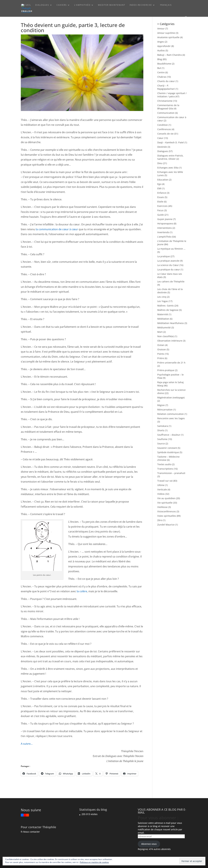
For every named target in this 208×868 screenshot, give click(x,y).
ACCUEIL (26, 5)
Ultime (161, 485)
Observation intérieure (170, 341)
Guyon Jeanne (165, 219)
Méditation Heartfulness (171, 323)
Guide (161, 215)
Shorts (161, 430)
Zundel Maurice (166, 525)
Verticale (162, 489)
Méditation (163, 319)
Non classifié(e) (166, 336)
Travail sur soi (165, 481)
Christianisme (165, 101)
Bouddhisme (164, 64)
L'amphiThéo (164, 237)
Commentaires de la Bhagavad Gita (168, 107)
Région (161, 405)
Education (163, 180)
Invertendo (163, 232)
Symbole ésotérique (168, 452)
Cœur (160, 138)
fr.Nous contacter (30, 832)
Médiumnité (164, 327)
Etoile (160, 202)
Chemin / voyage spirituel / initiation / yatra (172, 95)
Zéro (160, 520)
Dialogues (42, 5)
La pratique (164, 256)
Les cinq (162, 297)
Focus (160, 210)
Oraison (162, 349)
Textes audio (164, 464)
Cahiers (62, 5)
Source (161, 444)
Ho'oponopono (165, 223)
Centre (161, 72)
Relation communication (171, 414)
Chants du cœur (166, 81)
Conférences (164, 129)
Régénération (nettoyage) (171, 398)
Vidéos (161, 494)
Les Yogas (163, 301)
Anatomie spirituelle (168, 37)
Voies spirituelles (167, 516)
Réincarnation (165, 410)
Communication (166, 113)
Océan (161, 345)
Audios (161, 50)
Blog (160, 59)
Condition (163, 125)
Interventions (165, 228)
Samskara (163, 426)
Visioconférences (167, 511)
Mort (160, 332)
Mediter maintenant (112, 5)
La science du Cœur (168, 265)
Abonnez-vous (149, 844)
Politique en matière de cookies (94, 862)
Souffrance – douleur (169, 435)
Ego (159, 184)
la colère (82, 591)
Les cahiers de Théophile (171, 282)
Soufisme (162, 439)
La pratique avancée (168, 261)
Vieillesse (162, 507)
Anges (161, 42)
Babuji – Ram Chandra (169, 55)
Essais (161, 197)
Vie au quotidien (166, 498)
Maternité (163, 314)
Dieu (160, 163)
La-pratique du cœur (169, 269)
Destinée (162, 147)
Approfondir (164, 46)
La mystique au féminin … (171, 249)
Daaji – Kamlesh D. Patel (171, 142)
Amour (161, 29)
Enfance (162, 193)
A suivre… (27, 744)
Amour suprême (166, 33)
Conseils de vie (165, 134)
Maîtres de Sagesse (168, 310)
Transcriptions (165, 469)
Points (161, 354)
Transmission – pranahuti (171, 473)
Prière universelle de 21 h (171, 363)
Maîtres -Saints (166, 306)
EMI (159, 188)
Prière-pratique (166, 370)
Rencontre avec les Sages (171, 418)
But (159, 68)
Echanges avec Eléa (168, 168)
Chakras (162, 77)
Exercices (162, 206)
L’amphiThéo (82, 5)
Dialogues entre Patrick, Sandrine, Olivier (170, 157)
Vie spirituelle (165, 503)
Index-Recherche (141, 5)
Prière (161, 358)
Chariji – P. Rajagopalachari (166, 87)
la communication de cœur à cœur (57, 229)
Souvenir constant (167, 448)
